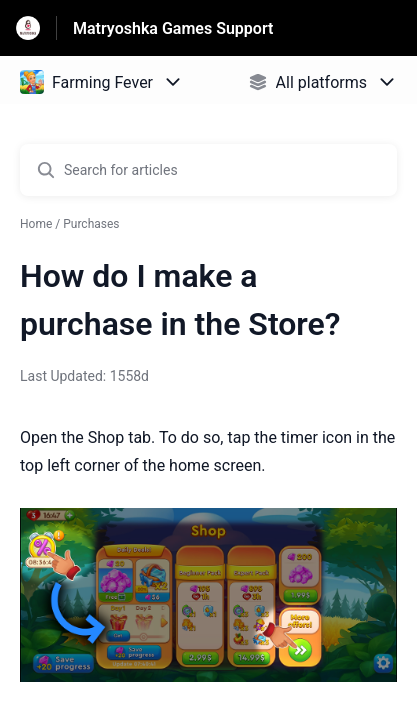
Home (36, 224)
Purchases (91, 224)
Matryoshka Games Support (173, 28)
